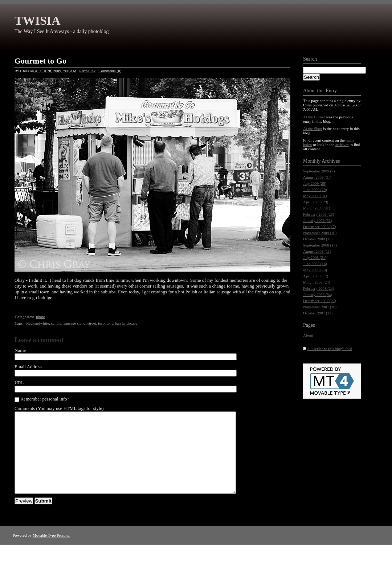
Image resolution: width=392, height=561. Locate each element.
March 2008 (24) (317, 282)
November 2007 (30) (320, 307)
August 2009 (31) (317, 177)
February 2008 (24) (319, 288)
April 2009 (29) (316, 202)
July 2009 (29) (315, 183)
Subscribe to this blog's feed (330, 349)
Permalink (87, 71)
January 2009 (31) (318, 220)
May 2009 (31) (315, 196)
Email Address (28, 367)
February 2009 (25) (319, 214)
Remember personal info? (42, 399)
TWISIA (38, 21)
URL (19, 383)
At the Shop (313, 129)
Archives (331, 161)
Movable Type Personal (52, 552)
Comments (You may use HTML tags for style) (59, 408)
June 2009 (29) (315, 190)
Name (20, 350)
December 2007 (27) (320, 301)
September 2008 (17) (320, 245)
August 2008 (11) (317, 251)
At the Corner (314, 117)
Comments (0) (110, 71)
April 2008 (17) (316, 276)
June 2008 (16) (315, 264)
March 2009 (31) (317, 208)
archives (342, 145)
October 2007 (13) (318, 313)
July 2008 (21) (315, 257)
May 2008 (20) (315, 270)
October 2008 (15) (318, 239)
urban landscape (125, 323)
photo (40, 317)
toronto (104, 323)
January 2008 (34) (318, 294)
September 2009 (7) (319, 171)
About (308, 335)
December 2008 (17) (320, 227)
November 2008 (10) (320, 233)
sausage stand (74, 323)
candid (56, 323)
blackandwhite (37, 323)
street (92, 323)
